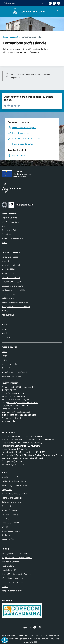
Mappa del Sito (8, 539)
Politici (4, 243)
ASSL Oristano (8, 566)
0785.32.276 (10, 390)
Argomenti (14, 37)
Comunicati (6, 337)
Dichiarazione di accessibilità (14, 481)
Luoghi (4, 356)
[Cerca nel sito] (57, 12)
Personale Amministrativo (13, 238)
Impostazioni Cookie (10, 523)
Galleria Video (7, 368)
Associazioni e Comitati (11, 376)
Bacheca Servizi (8, 506)
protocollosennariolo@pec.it (19, 399)
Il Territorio (6, 360)
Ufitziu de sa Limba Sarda (12, 578)
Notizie (5, 329)
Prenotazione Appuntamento (14, 494)
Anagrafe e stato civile (11, 265)
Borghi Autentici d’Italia (12, 591)
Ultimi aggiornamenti (11, 531)
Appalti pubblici (8, 269)
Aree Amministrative (10, 222)
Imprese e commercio (11, 294)
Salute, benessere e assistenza (15, 302)
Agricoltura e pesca (10, 257)
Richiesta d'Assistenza (11, 502)
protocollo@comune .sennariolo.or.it (23, 403)
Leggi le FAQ (7, 489)
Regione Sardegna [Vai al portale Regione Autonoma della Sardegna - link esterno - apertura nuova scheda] (10, 3)
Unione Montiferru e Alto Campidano (17, 574)
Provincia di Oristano (10, 562)
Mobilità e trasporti (10, 298)
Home (5, 37)
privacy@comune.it (16, 461)
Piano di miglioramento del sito (15, 485)
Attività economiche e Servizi (14, 372)
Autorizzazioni (8, 273)
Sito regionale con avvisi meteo (15, 553)
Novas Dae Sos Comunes (12, 582)
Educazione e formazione (12, 286)
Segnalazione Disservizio (12, 498)
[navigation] (5, 11)
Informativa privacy (10, 514)
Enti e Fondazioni (9, 234)
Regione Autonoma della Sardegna (17, 558)
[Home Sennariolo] (27, 12)
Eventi (4, 352)
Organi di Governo (9, 218)
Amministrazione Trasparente (14, 477)
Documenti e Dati (9, 230)
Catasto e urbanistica (11, 277)
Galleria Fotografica (10, 364)
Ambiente (6, 261)
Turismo (5, 311)
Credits (5, 527)
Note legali (6, 518)
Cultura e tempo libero (11, 282)
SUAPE (5, 587)
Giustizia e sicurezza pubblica (14, 290)
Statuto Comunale (9, 510)
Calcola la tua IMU (9, 570)
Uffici (4, 226)
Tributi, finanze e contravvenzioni (16, 306)
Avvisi (4, 333)
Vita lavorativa (8, 315)
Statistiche (6, 535)
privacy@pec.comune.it (16, 464)
